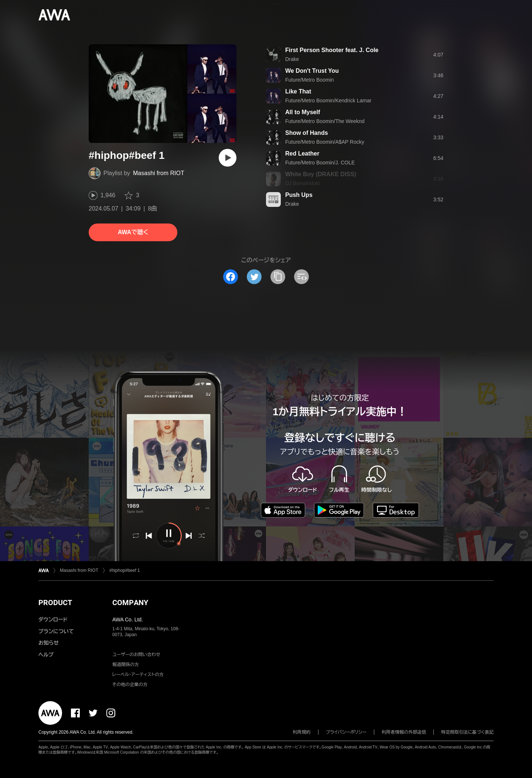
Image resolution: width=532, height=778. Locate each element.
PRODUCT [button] (55, 603)
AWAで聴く (133, 232)
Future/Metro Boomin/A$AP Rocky (325, 142)
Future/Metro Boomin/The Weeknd (325, 121)
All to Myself (303, 112)
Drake (292, 59)
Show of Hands (307, 133)
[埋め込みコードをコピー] (301, 277)
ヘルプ (46, 655)
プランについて (56, 631)
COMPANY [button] (130, 603)
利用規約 (302, 732)
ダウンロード (53, 620)
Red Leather (302, 153)
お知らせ (49, 643)
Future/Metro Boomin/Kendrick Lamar (328, 100)
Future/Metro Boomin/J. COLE (320, 163)
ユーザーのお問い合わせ (136, 655)
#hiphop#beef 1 (125, 570)
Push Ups (299, 195)
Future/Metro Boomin (310, 80)
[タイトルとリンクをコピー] (278, 277)
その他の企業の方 (130, 685)
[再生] (228, 158)
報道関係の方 (126, 665)
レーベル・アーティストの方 (138, 675)
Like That (298, 91)
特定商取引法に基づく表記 (467, 732)
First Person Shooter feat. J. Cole (332, 50)
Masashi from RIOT (159, 173)
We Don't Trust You (312, 71)
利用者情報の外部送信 (404, 732)
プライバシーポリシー (346, 732)
